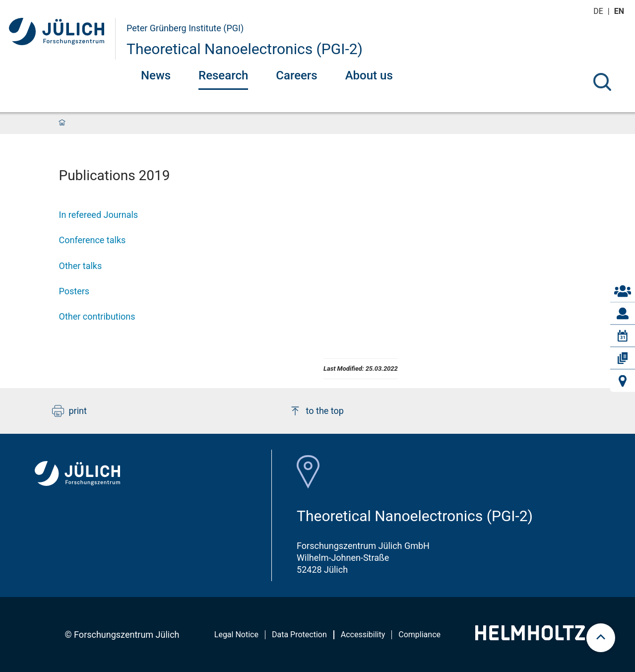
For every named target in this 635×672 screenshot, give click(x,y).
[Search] (602, 82)
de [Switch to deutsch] (599, 11)
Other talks (81, 266)
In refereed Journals (99, 215)
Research (223, 75)
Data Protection (299, 635)
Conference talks (93, 240)
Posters (74, 291)
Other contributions (97, 316)
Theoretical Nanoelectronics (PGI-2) (245, 49)
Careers (296, 75)
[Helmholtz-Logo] (530, 637)
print (69, 411)
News (156, 75)
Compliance (419, 635)
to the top (317, 411)
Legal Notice (236, 635)
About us (369, 75)
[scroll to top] (601, 638)
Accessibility (363, 635)
